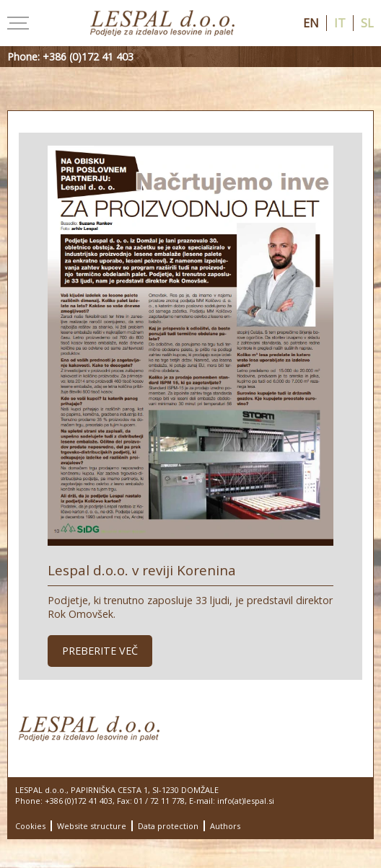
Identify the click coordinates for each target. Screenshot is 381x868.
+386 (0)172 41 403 (79, 801)
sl (367, 23)
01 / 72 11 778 (159, 801)
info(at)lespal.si (246, 801)
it (340, 23)
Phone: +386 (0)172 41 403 (70, 57)
